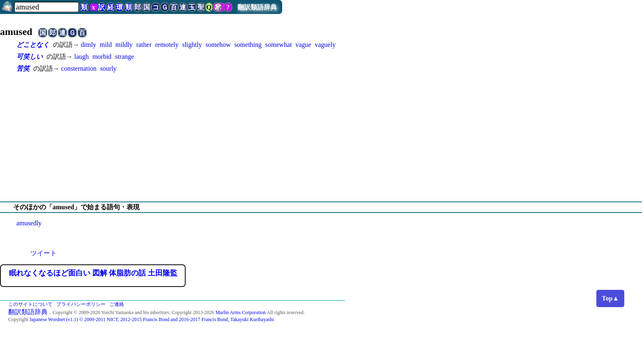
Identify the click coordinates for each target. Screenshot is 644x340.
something (248, 45)
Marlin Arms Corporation (240, 312)
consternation (79, 68)
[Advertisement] (322, 137)
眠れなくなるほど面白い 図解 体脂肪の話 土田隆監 (93, 273)
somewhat (279, 45)
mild (106, 45)
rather (144, 45)
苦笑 (23, 68)
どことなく (33, 45)
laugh (82, 57)
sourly (108, 68)
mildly (124, 45)
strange (124, 57)
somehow (218, 45)
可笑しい (30, 57)
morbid (102, 57)
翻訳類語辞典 (257, 7)
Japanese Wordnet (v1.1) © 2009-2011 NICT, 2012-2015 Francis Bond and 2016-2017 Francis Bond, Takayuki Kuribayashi (152, 319)
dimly (89, 45)
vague (304, 45)
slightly (192, 45)
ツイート (44, 253)
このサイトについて (30, 304)
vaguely (325, 45)
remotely (167, 45)
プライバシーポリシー (81, 304)
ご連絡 (117, 304)
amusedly (29, 223)
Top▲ (610, 298)
